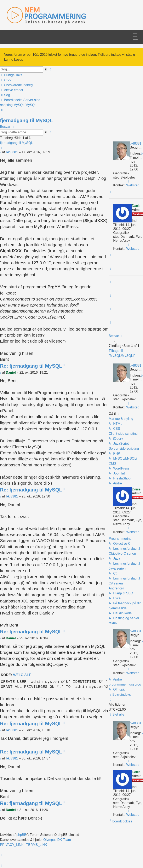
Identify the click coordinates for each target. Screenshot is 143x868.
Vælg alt (22, 675)
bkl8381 (136, 143)
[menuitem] (6, 80)
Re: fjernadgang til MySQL (31, 366)
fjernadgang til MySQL (26, 120)
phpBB (21, 835)
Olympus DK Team (57, 840)
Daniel (136, 206)
